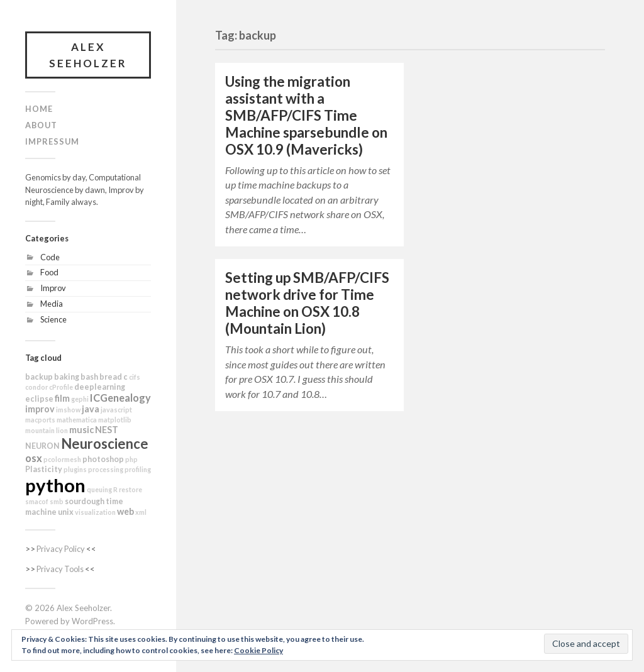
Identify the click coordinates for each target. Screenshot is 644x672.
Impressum (52, 141)
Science (53, 319)
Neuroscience (105, 443)
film (62, 398)
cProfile (61, 387)
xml (141, 512)
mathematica (77, 420)
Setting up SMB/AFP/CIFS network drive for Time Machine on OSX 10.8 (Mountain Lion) (307, 303)
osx (34, 458)
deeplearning (100, 387)
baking (67, 377)
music (81, 430)
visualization (95, 512)
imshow (68, 410)
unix (66, 512)
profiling (138, 469)
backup (39, 377)
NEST (107, 430)
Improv (53, 288)
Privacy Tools (60, 569)
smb (57, 501)
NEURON (42, 446)
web (125, 511)
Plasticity (44, 469)
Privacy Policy (61, 549)
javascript (116, 410)
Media (52, 304)
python (55, 485)
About (41, 125)
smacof (37, 501)
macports (40, 420)
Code (50, 257)
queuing (99, 489)
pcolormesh (62, 459)
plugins (75, 469)
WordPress (92, 621)
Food (49, 272)
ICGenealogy (120, 398)
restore (130, 489)
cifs (135, 377)
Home (39, 109)
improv (40, 409)
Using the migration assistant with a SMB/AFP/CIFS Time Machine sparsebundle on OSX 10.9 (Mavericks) (306, 115)
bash (89, 377)
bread (111, 377)
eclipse (39, 399)
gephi (80, 399)
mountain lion (47, 430)
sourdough (85, 501)
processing (106, 469)
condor (36, 387)
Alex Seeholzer (88, 55)
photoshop (103, 459)
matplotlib (115, 420)
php (131, 459)
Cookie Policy (258, 650)
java (91, 409)
